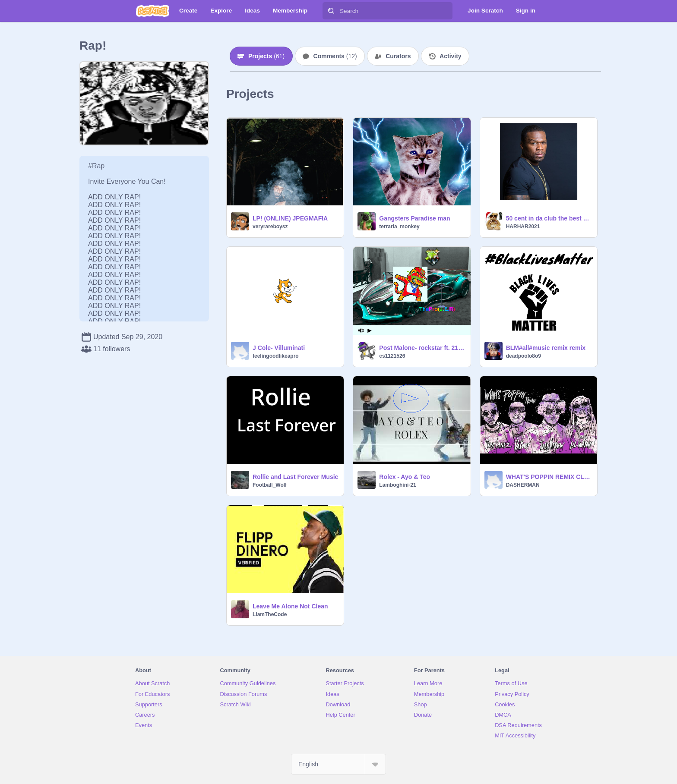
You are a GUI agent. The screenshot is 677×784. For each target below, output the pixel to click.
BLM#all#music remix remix (546, 348)
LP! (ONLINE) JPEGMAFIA (290, 218)
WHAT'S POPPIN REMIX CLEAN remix (549, 477)
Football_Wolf (270, 485)
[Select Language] (338, 764)
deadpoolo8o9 (524, 356)
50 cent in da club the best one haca (549, 218)
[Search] (331, 11)
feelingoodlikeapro (276, 356)
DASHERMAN (523, 485)
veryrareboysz (270, 227)
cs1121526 (392, 356)
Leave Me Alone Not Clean (290, 606)
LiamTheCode (270, 614)
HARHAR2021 (523, 227)
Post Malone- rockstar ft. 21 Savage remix (422, 348)
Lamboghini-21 (397, 485)
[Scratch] (153, 11)
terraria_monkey (399, 227)
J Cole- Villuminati (279, 348)
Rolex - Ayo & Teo (405, 477)
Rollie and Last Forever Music (295, 477)
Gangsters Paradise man (414, 218)
